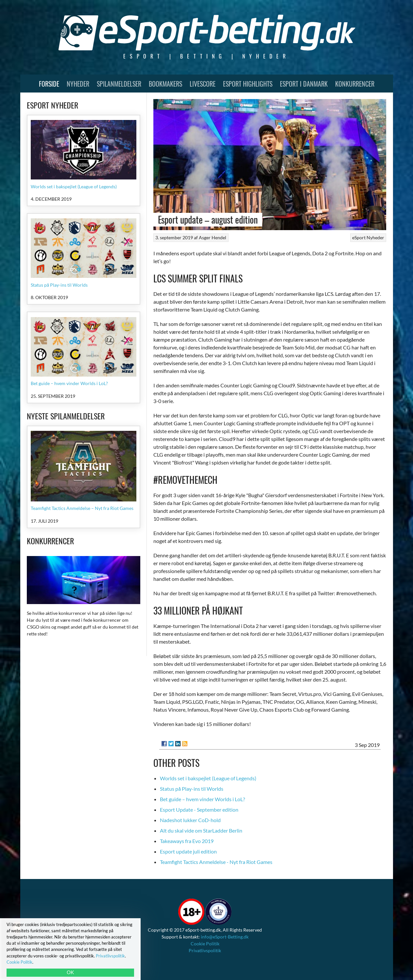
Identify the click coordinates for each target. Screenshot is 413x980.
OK (70, 972)
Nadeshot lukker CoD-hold (190, 820)
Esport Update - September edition (199, 810)
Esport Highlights (248, 84)
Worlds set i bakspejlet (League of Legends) (208, 778)
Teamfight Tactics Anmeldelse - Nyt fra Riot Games (216, 862)
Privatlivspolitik (205, 950)
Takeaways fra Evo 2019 (187, 841)
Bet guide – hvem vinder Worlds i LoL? (202, 799)
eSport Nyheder (368, 237)
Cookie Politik (205, 944)
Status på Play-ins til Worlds (192, 789)
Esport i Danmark (304, 84)
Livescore (203, 84)
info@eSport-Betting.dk (225, 937)
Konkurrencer (355, 84)
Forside (49, 84)
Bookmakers (165, 84)
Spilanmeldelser (119, 84)
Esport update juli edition (188, 851)
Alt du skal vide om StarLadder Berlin (201, 830)
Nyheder (78, 84)
